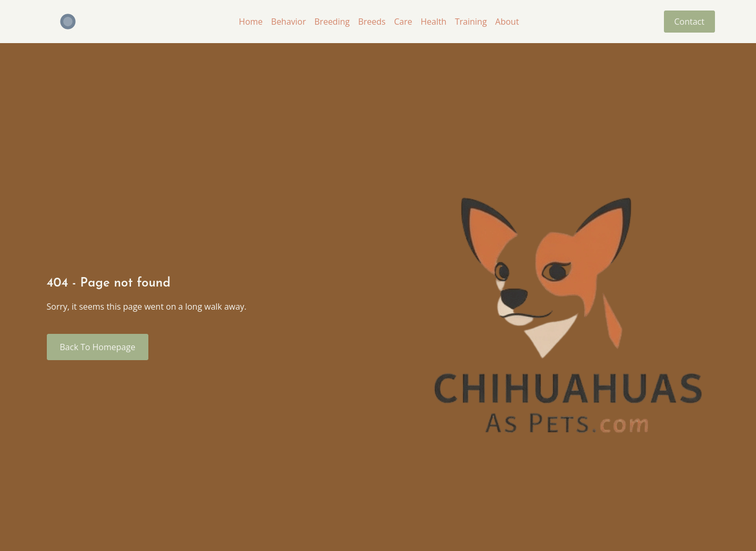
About (506, 22)
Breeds (371, 22)
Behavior (288, 22)
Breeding (331, 22)
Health (433, 22)
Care (402, 22)
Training (470, 22)
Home (250, 22)
